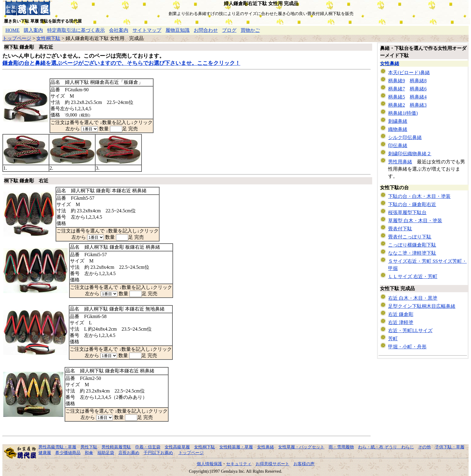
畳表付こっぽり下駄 (410, 237)
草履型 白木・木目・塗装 (415, 221)
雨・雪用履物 (341, 447)
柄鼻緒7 (397, 89)
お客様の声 (304, 464)
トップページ (17, 38)
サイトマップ (147, 30)
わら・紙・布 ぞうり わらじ (386, 447)
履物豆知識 (178, 30)
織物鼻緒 (398, 129)
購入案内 (33, 30)
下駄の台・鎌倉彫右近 (412, 204)
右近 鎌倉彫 (401, 314)
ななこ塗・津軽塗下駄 (412, 253)
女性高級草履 (177, 447)
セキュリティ (239, 464)
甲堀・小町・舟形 (407, 347)
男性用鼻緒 (400, 162)
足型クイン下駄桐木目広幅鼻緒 (422, 306)
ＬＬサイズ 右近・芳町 (413, 276)
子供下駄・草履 (450, 447)
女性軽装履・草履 (236, 447)
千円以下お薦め (158, 453)
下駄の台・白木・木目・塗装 (419, 196)
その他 (424, 447)
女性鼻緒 (390, 64)
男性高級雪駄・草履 (57, 447)
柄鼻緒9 (397, 81)
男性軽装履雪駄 (116, 447)
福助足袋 (106, 453)
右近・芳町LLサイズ (410, 330)
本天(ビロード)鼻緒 (409, 73)
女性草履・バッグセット (301, 447)
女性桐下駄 (48, 38)
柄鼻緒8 (418, 81)
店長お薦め (129, 453)
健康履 (45, 453)
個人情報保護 (209, 464)
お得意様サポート (272, 464)
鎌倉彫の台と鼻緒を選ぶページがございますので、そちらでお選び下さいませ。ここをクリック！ (121, 63)
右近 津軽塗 (401, 322)
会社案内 (119, 30)
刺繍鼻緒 (398, 121)
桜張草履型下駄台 (407, 212)
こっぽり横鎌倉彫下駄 (412, 245)
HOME (12, 30)
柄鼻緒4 (418, 97)
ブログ (229, 30)
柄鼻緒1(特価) (403, 113)
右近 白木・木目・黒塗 (413, 298)
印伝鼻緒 (398, 146)
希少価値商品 (68, 453)
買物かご (250, 30)
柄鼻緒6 (418, 89)
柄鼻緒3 (418, 105)
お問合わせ (206, 30)
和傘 (89, 453)
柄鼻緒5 (397, 97)
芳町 (393, 339)
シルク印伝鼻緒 (405, 137)
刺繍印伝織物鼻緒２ (410, 154)
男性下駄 (89, 447)
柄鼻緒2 (397, 105)
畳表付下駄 (400, 229)
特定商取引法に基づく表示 (76, 30)
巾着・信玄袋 (148, 447)
